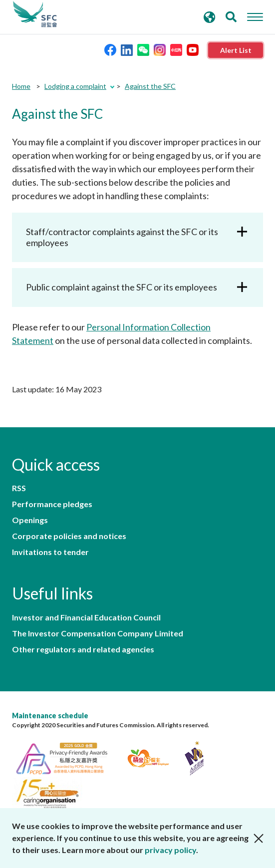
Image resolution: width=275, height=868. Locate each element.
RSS (19, 488)
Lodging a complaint (75, 86)
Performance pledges (52, 504)
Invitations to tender (50, 552)
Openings (30, 520)
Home (21, 86)
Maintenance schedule (50, 716)
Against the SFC (150, 86)
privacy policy (170, 850)
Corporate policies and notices (69, 536)
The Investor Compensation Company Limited (98, 633)
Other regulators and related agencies (83, 649)
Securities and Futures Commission (35, 14)
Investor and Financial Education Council (86, 617)
